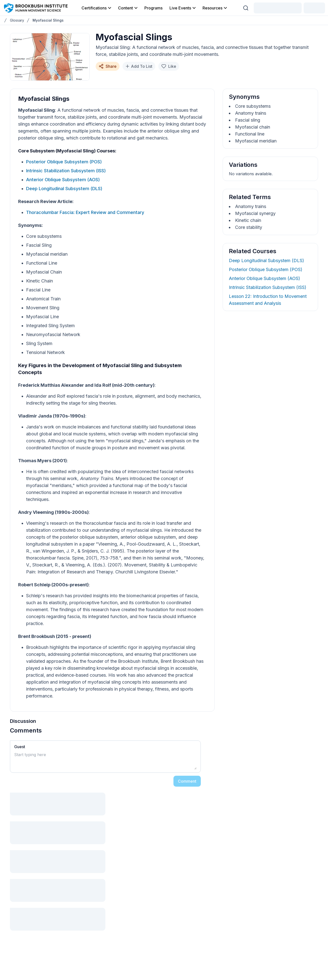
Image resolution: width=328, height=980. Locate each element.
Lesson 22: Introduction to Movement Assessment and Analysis (268, 300)
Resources (215, 8)
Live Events (183, 8)
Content (128, 8)
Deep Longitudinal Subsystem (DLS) (64, 189)
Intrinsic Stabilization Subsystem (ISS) (66, 171)
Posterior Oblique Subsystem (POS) (64, 162)
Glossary (17, 20)
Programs (153, 8)
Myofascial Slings (48, 20)
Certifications (97, 8)
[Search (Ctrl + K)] (246, 8)
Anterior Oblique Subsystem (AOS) (63, 180)
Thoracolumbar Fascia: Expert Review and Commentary (85, 212)
